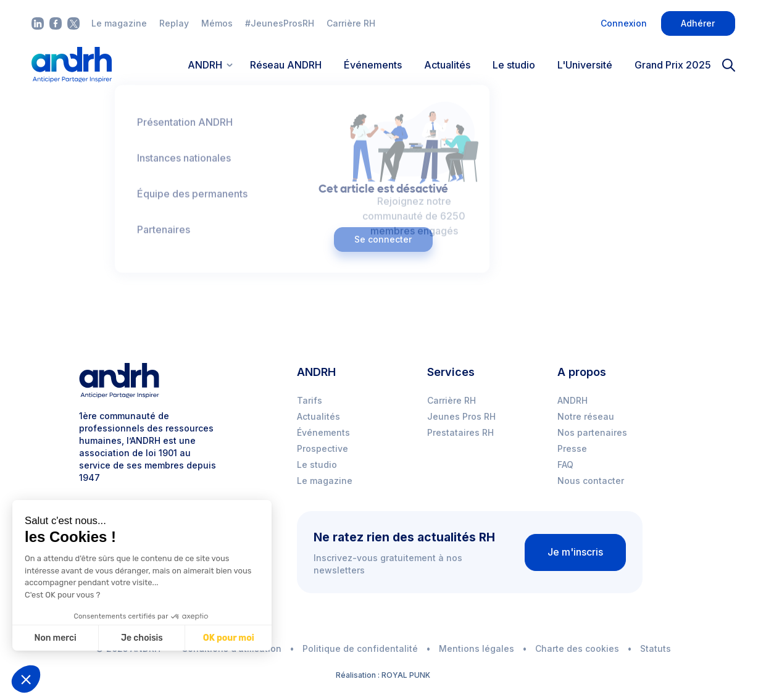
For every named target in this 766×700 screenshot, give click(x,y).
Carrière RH (351, 23)
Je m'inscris (575, 552)
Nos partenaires (592, 432)
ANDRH (572, 400)
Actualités (447, 65)
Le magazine (119, 23)
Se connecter (383, 239)
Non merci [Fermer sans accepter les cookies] (55, 638)
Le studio (514, 65)
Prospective (323, 448)
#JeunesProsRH (280, 23)
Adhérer (698, 23)
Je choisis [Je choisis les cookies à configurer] (142, 638)
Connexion (624, 23)
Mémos (217, 23)
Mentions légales (477, 648)
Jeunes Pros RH (461, 416)
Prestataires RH (460, 432)
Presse (572, 448)
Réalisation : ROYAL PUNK (383, 675)
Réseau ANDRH (286, 65)
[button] (26, 679)
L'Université (585, 65)
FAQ (565, 465)
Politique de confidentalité (360, 648)
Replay (174, 23)
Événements (373, 65)
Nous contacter (591, 481)
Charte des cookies (577, 648)
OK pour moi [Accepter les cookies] (229, 638)
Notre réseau (586, 416)
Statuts (656, 648)
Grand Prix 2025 (673, 65)
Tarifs (310, 400)
